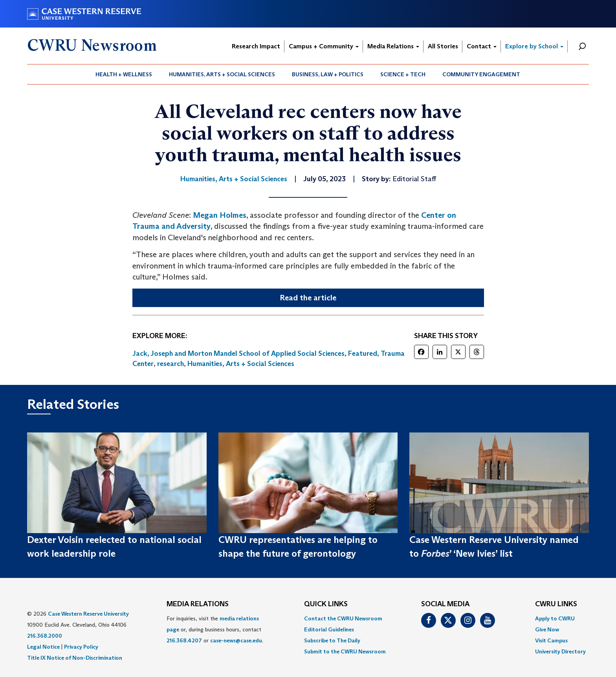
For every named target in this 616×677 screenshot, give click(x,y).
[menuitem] (124, 74)
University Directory (560, 651)
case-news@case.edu (236, 640)
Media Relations (393, 46)
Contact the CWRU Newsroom (343, 618)
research (170, 364)
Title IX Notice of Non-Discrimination (75, 658)
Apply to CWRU (555, 618)
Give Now (547, 629)
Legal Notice (43, 647)
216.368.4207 (184, 640)
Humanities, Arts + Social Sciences (222, 74)
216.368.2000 (45, 636)
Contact (482, 46)
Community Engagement (481, 74)
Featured (363, 353)
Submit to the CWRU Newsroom (345, 651)
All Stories (443, 46)
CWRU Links (556, 604)
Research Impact (256, 46)
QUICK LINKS (326, 604)
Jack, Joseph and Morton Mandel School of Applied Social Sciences (238, 353)
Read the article (308, 298)
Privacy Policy (81, 647)
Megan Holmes (220, 215)
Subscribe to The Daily (332, 640)
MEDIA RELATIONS (198, 604)
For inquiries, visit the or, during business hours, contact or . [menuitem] (215, 629)
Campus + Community (324, 46)
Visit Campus (551, 640)
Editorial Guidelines (329, 629)
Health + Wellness (124, 74)
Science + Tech (403, 74)
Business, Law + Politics (328, 74)
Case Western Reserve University (88, 614)
